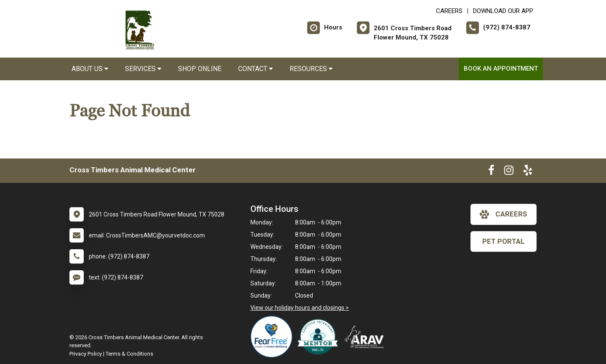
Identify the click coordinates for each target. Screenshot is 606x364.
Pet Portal (504, 241)
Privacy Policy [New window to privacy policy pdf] (86, 354)
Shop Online (200, 69)
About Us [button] (90, 69)
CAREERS (449, 11)
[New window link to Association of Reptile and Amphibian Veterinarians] (366, 337)
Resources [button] (311, 69)
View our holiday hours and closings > (300, 308)
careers (504, 214)
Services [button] (143, 69)
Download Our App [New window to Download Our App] (503, 11)
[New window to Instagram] (509, 172)
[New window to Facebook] (491, 172)
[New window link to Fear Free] (274, 337)
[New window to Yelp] (528, 172)
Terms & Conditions (129, 354)
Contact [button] (255, 69)
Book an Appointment (501, 69)
